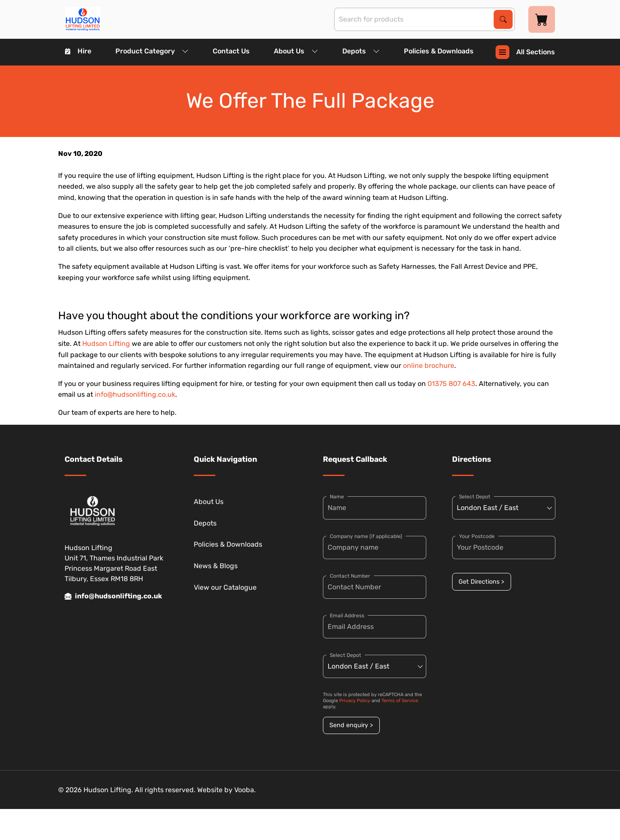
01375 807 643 (451, 384)
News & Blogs (216, 566)
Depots (361, 51)
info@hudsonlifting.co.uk (135, 394)
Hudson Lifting (106, 344)
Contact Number (350, 576)
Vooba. (245, 790)
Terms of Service (400, 701)
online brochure (429, 366)
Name (337, 497)
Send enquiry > (351, 725)
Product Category (152, 51)
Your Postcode (477, 536)
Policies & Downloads (439, 51)
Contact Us (231, 51)
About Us (296, 51)
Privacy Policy (355, 701)
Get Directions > (481, 582)
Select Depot (346, 655)
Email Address (347, 616)
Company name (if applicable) (366, 536)
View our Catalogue (225, 587)
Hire (78, 51)
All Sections (525, 52)
